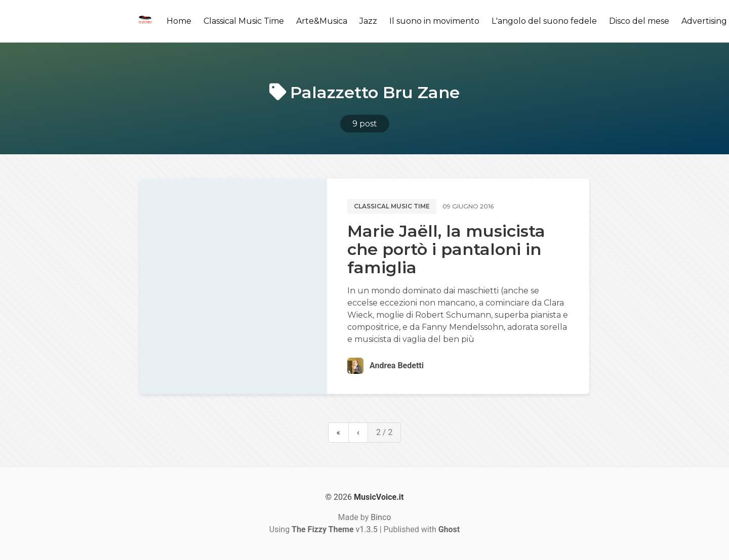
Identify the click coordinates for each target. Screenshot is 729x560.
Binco (381, 517)
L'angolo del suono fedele (544, 21)
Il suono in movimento (434, 21)
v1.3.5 (335, 529)
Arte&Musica (322, 21)
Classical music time (392, 206)
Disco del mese (639, 21)
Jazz (368, 21)
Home (179, 21)
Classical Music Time (244, 21)
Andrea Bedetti (397, 365)
